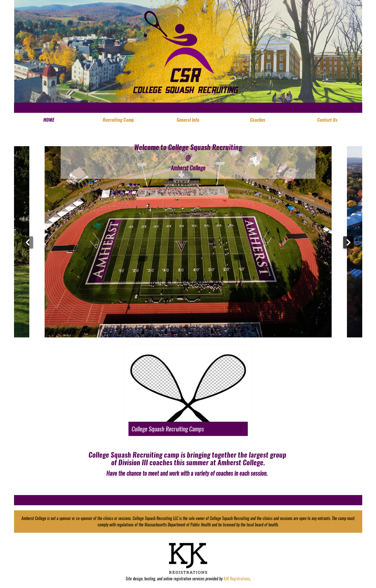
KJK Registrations (237, 579)
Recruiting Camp (118, 120)
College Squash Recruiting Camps (168, 429)
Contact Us (327, 120)
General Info (188, 120)
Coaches (258, 120)
